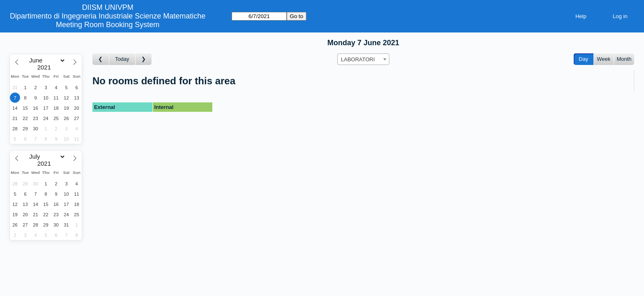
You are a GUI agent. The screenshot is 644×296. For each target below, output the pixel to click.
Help (581, 16)
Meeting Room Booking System (108, 25)
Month (624, 59)
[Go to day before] (101, 59)
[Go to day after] (144, 59)
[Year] (46, 67)
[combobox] (363, 59)
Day (583, 59)
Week (604, 59)
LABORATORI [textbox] (358, 59)
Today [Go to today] (122, 59)
